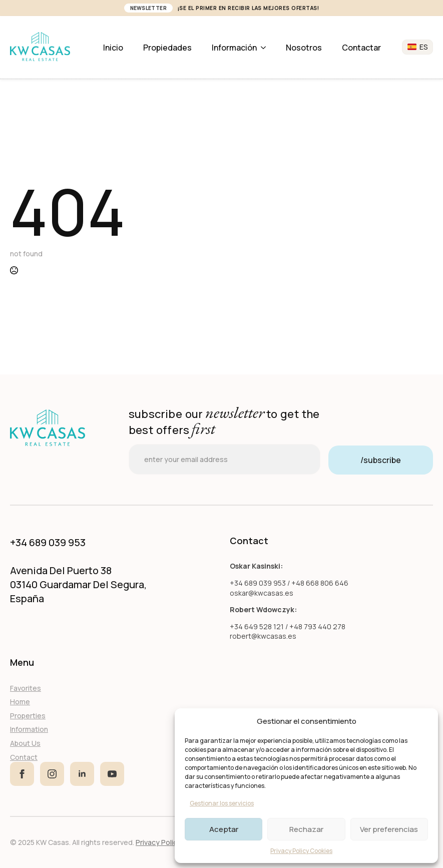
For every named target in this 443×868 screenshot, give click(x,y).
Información (234, 48)
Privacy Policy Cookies (301, 851)
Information (29, 729)
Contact (24, 757)
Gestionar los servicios (222, 803)
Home (20, 702)
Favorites (26, 688)
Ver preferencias (389, 829)
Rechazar (306, 829)
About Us (25, 743)
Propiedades (167, 48)
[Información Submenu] (266, 48)
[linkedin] (82, 774)
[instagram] (52, 774)
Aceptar (224, 829)
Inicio (113, 48)
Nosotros (304, 48)
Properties (28, 716)
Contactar (361, 48)
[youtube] (112, 774)
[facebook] (22, 774)
